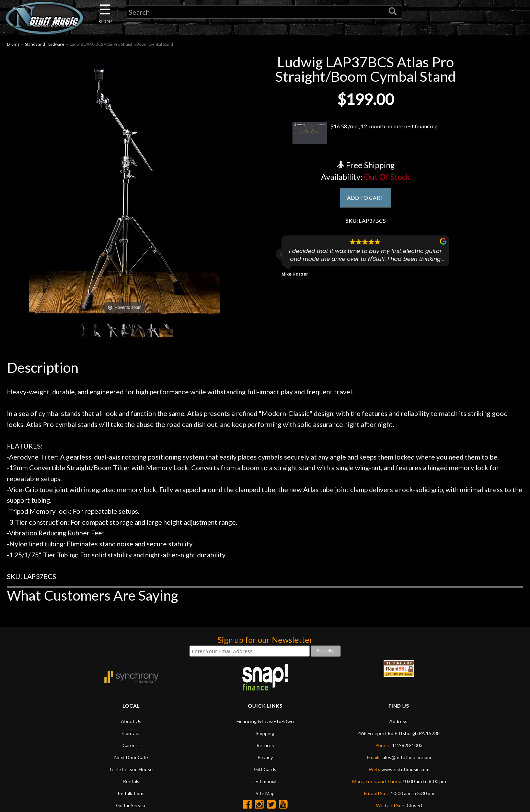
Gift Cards (265, 769)
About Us (131, 721)
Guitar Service (131, 805)
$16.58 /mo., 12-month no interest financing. (365, 133)
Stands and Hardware (45, 44)
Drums (13, 44)
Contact (131, 733)
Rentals (131, 781)
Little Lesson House (131, 769)
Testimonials (265, 781)
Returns (265, 745)
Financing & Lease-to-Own (265, 721)
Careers (131, 745)
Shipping (265, 733)
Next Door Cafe (131, 757)
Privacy (265, 757)
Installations (131, 793)
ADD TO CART (365, 198)
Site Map (265, 793)
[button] (281, 257)
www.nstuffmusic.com (405, 769)
